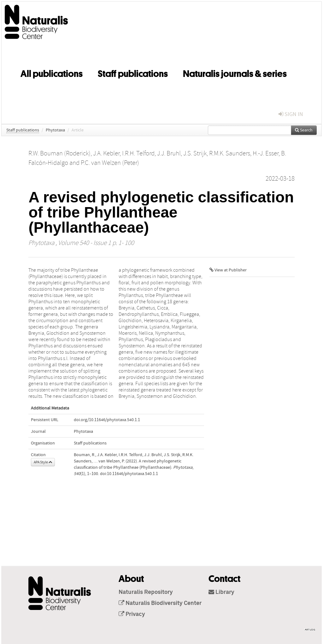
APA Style (43, 462)
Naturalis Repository (146, 592)
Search (304, 130)
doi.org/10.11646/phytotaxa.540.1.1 (107, 420)
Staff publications (133, 73)
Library (221, 592)
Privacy (132, 614)
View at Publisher (228, 270)
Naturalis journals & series (235, 73)
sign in (291, 114)
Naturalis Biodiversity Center (160, 603)
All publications (52, 73)
